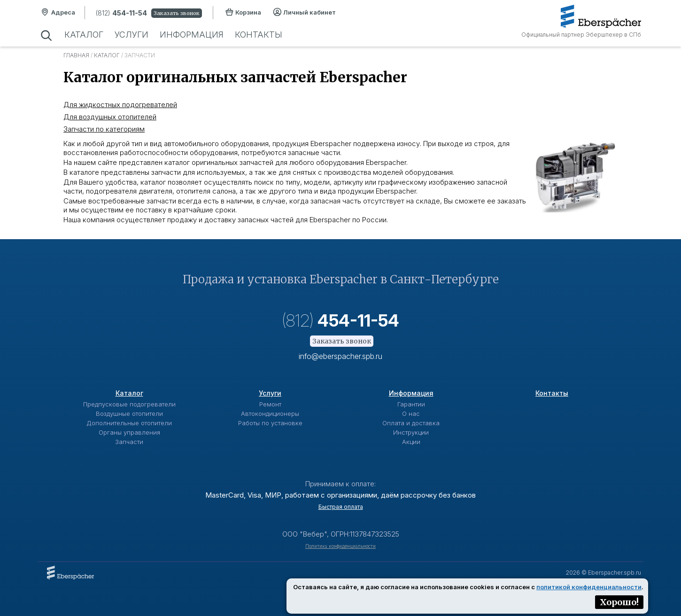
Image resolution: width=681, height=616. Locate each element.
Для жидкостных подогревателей (120, 105)
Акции (411, 442)
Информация (192, 35)
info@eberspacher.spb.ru (340, 356)
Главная (76, 55)
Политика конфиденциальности (340, 546)
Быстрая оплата (341, 507)
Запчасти (129, 442)
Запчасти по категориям (104, 129)
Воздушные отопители (129, 413)
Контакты (259, 35)
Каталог (84, 35)
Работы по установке (270, 423)
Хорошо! (619, 602)
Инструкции (411, 432)
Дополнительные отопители (129, 423)
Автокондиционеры (270, 413)
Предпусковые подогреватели (129, 404)
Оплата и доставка (411, 423)
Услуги (132, 35)
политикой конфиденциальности (589, 587)
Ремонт (270, 404)
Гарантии (411, 404)
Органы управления (129, 432)
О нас (411, 413)
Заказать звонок (177, 13)
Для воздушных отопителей (110, 117)
